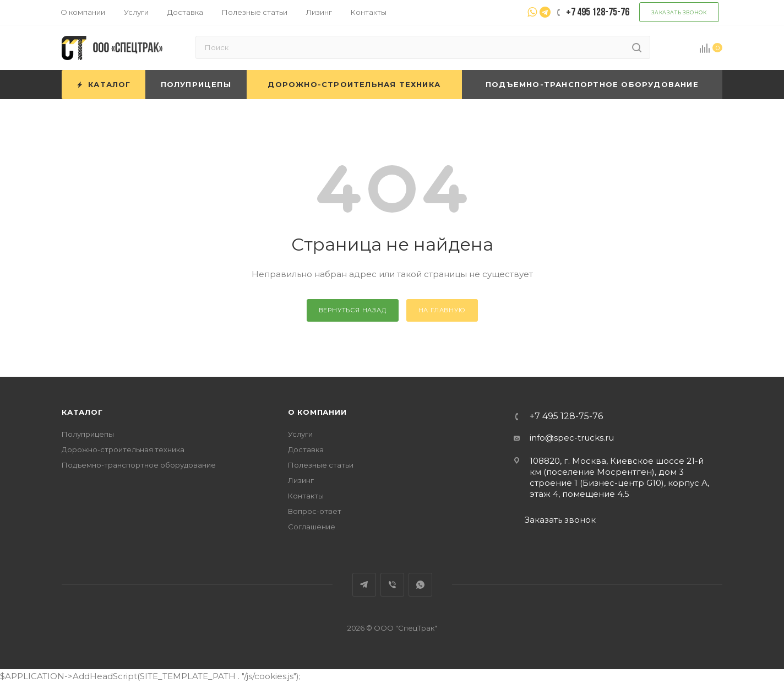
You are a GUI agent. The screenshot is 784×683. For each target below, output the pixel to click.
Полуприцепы (88, 434)
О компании (317, 412)
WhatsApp (420, 585)
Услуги (300, 434)
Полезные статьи (321, 465)
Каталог (82, 412)
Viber (392, 585)
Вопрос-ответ (315, 511)
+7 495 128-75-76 (566, 416)
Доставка (306, 449)
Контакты (306, 496)
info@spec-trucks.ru (572, 438)
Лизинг (301, 480)
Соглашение (312, 527)
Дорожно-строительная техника (123, 449)
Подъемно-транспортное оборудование (139, 465)
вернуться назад (353, 310)
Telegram (364, 585)
